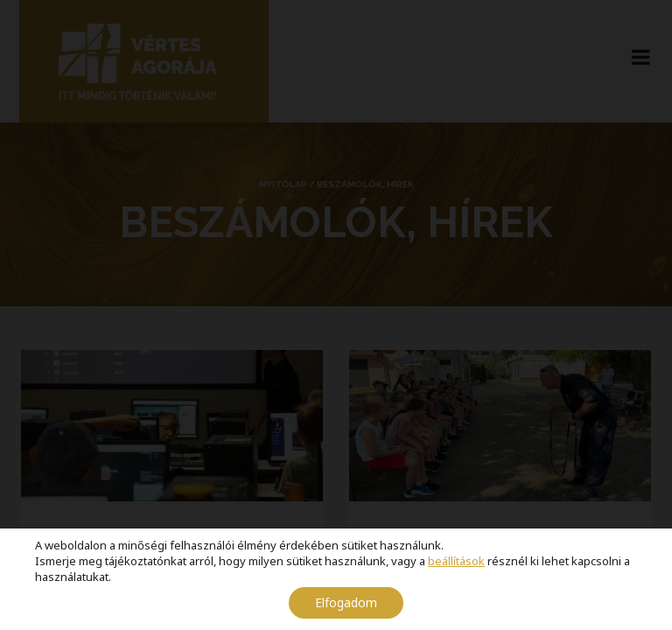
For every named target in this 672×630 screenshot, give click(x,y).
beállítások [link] (456, 561)
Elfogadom (346, 602)
